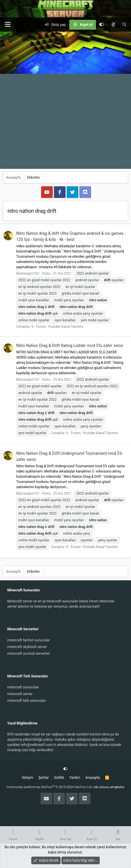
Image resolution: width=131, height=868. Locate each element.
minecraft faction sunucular (29, 640)
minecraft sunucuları (23, 687)
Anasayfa (92, 778)
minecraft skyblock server (27, 647)
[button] (8, 25)
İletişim (28, 778)
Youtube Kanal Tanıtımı (66, 327)
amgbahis (117, 787)
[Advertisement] (65, 100)
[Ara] (124, 25)
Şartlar (44, 778)
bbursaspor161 (28, 273)
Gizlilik (59, 778)
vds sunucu (101, 787)
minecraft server (20, 694)
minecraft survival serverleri (29, 654)
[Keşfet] (113, 25)
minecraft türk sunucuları (27, 701)
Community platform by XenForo (50, 787)
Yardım (75, 778)
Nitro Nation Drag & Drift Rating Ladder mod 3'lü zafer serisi (70, 346)
